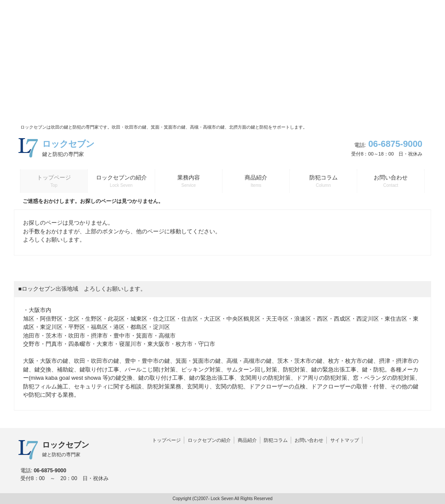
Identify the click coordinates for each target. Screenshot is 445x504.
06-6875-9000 (395, 144)
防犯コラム (276, 440)
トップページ (166, 440)
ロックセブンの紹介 (209, 440)
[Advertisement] (222, 61)
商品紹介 (247, 440)
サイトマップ (345, 440)
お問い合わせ (309, 440)
